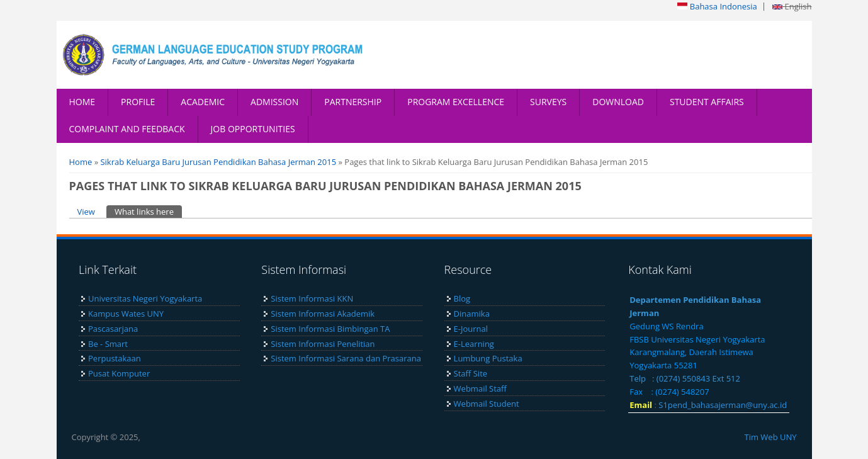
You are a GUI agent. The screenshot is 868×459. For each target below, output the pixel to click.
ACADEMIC (203, 102)
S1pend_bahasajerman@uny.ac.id (723, 405)
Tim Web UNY (770, 437)
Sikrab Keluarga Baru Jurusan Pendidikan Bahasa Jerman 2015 (218, 162)
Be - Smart (108, 344)
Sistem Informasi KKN (312, 298)
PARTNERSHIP (353, 102)
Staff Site (471, 373)
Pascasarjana (113, 329)
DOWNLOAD (618, 102)
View (86, 212)
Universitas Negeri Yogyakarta (145, 298)
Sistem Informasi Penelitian (323, 344)
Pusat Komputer (119, 373)
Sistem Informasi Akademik (323, 314)
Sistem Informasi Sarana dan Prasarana (346, 358)
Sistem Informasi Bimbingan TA (330, 329)
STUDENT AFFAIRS (707, 102)
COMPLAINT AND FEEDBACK (127, 129)
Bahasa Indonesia (717, 6)
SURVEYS (548, 102)
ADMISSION (274, 102)
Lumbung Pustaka (488, 358)
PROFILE (138, 102)
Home (81, 162)
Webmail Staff (480, 388)
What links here (148, 211)
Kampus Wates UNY (126, 314)
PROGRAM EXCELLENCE (456, 102)
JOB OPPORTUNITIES (253, 129)
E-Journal (471, 329)
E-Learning (474, 344)
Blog (462, 298)
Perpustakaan (115, 358)
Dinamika (472, 314)
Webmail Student (487, 404)
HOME (82, 102)
